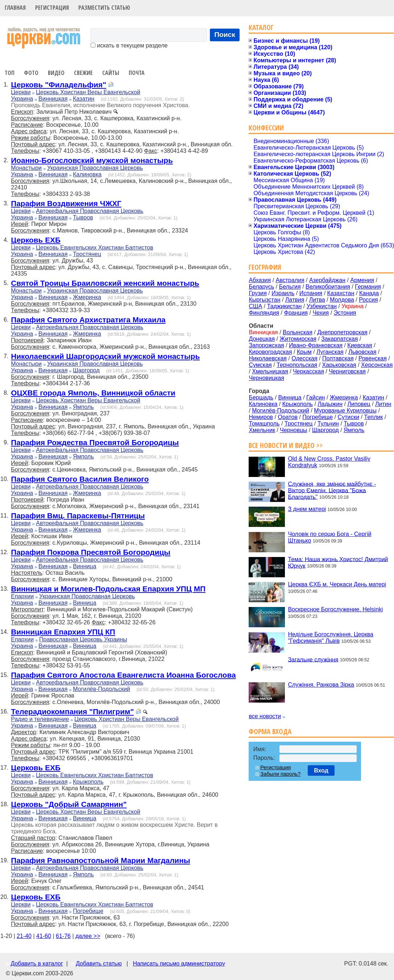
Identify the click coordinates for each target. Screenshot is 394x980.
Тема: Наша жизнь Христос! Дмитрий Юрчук (338, 562)
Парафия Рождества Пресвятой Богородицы (95, 442)
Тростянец (87, 254)
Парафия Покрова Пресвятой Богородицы (91, 552)
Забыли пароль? (280, 774)
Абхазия (260, 280)
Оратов (287, 417)
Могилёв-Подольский (101, 689)
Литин (383, 404)
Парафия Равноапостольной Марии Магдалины (100, 860)
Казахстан (341, 293)
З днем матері (307, 509)
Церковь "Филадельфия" (59, 85)
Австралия (290, 280)
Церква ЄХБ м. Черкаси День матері (337, 584)
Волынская (298, 332)
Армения (362, 280)
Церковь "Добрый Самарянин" (69, 804)
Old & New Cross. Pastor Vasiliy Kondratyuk (329, 462)
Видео (56, 73)
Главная (15, 8)
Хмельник (262, 430)
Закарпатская (339, 339)
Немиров (261, 417)
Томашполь (264, 424)
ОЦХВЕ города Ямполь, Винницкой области (93, 393)
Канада (369, 293)
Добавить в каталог (37, 964)
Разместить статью (104, 8)
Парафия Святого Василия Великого (80, 479)
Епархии (22, 596)
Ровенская (373, 358)
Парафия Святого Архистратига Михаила (88, 320)
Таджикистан (285, 306)
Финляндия (264, 313)
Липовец (359, 404)
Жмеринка (87, 297)
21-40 (24, 936)
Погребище (88, 911)
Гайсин (316, 397)
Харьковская (339, 365)
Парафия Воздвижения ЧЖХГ (66, 203)
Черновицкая (266, 378)
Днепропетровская (342, 332)
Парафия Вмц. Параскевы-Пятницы (78, 516)
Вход (321, 770)
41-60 (44, 936)
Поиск (225, 35)
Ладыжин (330, 404)
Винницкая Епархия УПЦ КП (63, 632)
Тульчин (328, 424)
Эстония (345, 313)
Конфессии (266, 128)
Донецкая (262, 339)
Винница (84, 566)
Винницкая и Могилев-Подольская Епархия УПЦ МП (108, 589)
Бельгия (290, 287)
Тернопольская (297, 365)
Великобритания (328, 287)
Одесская (304, 358)
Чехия (321, 313)
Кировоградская (270, 352)
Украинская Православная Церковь (95, 168)
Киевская (360, 345)
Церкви (21, 92)
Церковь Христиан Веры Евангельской (88, 92)
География (265, 267)
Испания (311, 293)
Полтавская (338, 358)
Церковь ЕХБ (36, 240)
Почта (137, 73)
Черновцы (293, 430)
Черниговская (347, 371)
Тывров (83, 217)
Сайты (111, 73)
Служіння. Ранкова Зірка (321, 685)
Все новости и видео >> (286, 445)
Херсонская (377, 365)
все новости (265, 716)
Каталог (261, 27)
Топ (10, 73)
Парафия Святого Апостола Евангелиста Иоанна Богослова (123, 675)
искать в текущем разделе (129, 45)
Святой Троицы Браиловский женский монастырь (105, 283)
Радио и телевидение (40, 719)
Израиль (283, 293)
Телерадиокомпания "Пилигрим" (72, 711)
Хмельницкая (270, 371)
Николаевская (268, 358)
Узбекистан (322, 306)
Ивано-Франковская (316, 345)
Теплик (374, 417)
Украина (22, 99)
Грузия (258, 293)
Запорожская (266, 345)
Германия (368, 287)
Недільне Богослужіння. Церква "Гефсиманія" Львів (330, 638)
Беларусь (261, 287)
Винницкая (53, 99)
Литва (317, 300)
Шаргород (86, 370)
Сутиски (348, 417)
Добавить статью (99, 964)
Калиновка (87, 174)
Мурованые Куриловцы (345, 411)
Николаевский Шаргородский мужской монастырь (105, 356)
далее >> (88, 936)
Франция (296, 313)
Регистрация (52, 8)
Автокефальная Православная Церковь (90, 211)
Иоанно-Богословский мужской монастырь (92, 160)
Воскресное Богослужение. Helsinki (335, 609)
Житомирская (298, 339)
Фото (31, 73)
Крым (304, 352)
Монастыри (26, 168)
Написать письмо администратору (179, 964)
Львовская (362, 352)
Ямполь (83, 407)
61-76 (63, 936)
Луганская (330, 352)
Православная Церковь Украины (83, 639)
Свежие (83, 73)
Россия (368, 300)
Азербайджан (327, 280)
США (255, 306)
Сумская (260, 365)
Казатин (84, 99)
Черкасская (308, 371)
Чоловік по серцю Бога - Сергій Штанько (329, 537)
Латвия (295, 300)
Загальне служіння (313, 659)
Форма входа (270, 731)
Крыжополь (88, 782)
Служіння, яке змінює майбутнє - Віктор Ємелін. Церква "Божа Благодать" (332, 490)
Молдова (342, 300)
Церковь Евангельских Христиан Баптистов (94, 248)
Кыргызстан (264, 300)
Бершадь (261, 397)
